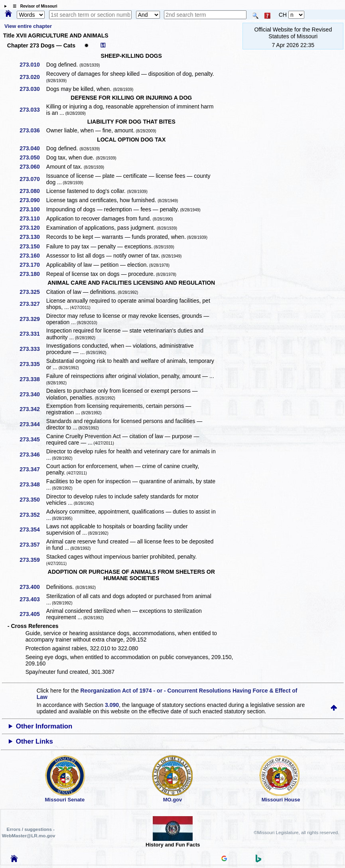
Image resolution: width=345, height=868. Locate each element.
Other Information (44, 726)
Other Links (34, 741)
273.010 (33, 65)
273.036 (33, 130)
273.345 (33, 439)
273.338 (33, 379)
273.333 (33, 349)
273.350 (33, 500)
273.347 (33, 469)
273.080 (33, 191)
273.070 (33, 179)
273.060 (33, 167)
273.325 (33, 292)
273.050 (33, 157)
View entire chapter (28, 26)
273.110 (33, 218)
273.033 (33, 110)
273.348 (33, 484)
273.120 (33, 228)
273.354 (33, 529)
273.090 (33, 200)
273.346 (33, 455)
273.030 (33, 89)
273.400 (33, 587)
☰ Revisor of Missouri (33, 6)
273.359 (33, 560)
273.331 (33, 334)
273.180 (33, 274)
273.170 (33, 265)
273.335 (33, 364)
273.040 (33, 148)
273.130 (33, 237)
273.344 (33, 424)
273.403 (33, 599)
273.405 (33, 614)
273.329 (33, 319)
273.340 (33, 394)
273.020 (33, 77)
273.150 (33, 246)
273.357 (33, 545)
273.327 (33, 304)
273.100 (33, 209)
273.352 (33, 515)
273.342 (33, 409)
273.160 (33, 256)
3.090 (112, 705)
